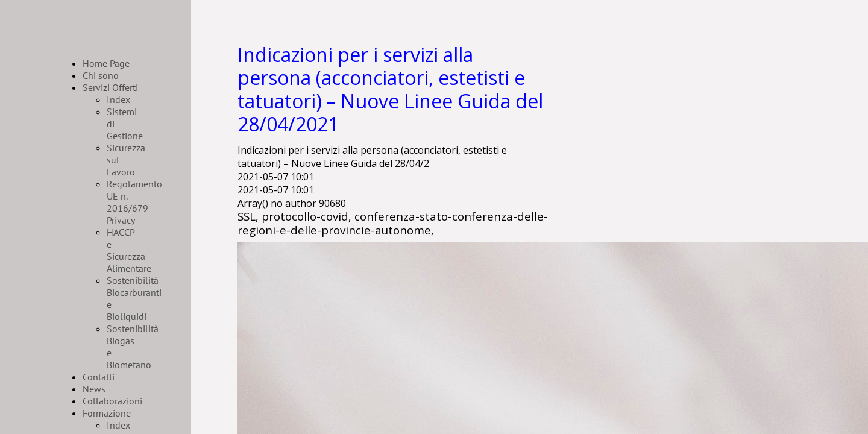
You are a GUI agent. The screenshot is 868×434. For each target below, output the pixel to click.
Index (118, 99)
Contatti (99, 377)
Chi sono (101, 75)
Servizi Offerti (110, 87)
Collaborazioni (112, 401)
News (94, 389)
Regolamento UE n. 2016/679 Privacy (134, 202)
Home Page (106, 63)
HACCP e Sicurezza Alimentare (129, 250)
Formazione (107, 413)
